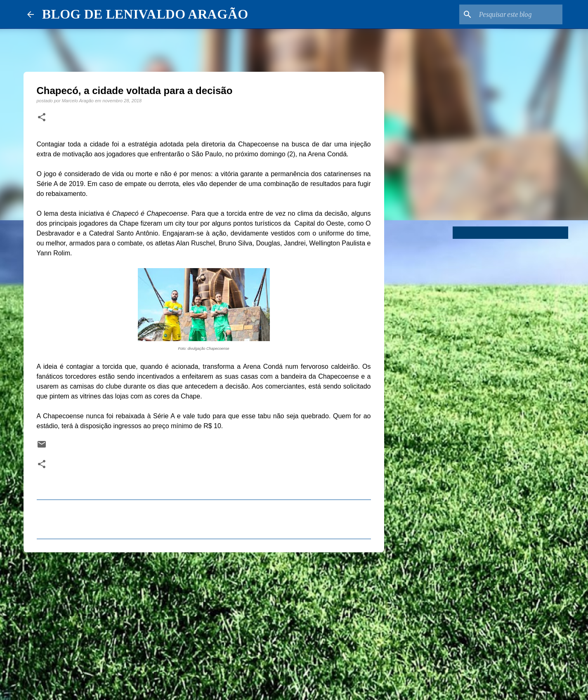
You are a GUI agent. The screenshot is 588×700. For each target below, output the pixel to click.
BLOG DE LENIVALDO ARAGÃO (145, 14)
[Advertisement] (204, 622)
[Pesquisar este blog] (519, 14)
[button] (42, 118)
